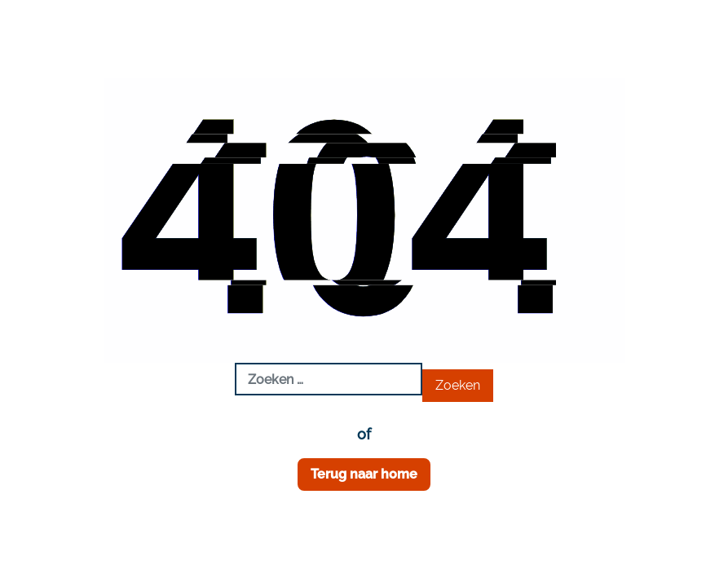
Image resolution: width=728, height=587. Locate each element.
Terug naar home (364, 474)
